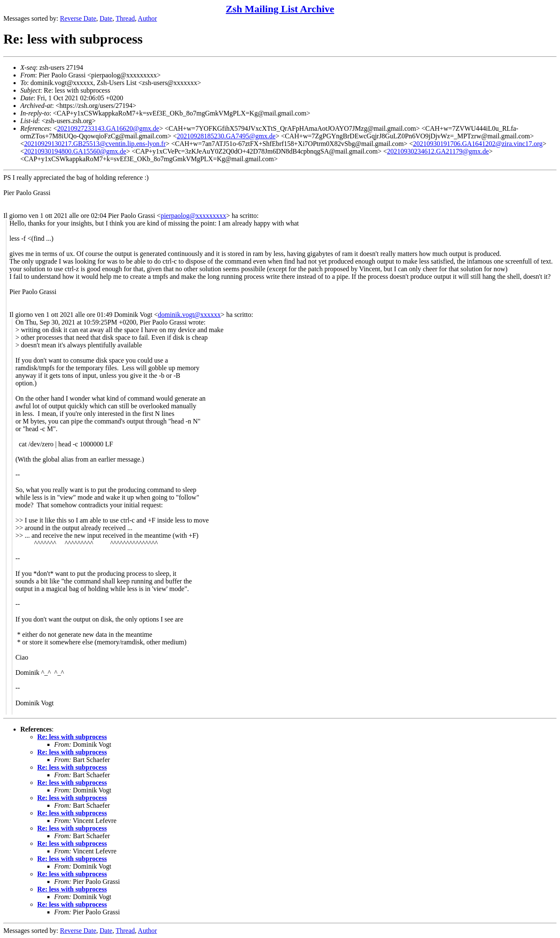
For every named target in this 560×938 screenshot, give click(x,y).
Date (106, 18)
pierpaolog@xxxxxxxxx (194, 216)
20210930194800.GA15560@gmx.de (75, 151)
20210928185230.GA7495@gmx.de (226, 136)
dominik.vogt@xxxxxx (189, 315)
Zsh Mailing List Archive (280, 9)
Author (147, 18)
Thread (125, 18)
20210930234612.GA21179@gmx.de (438, 151)
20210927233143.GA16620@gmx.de (108, 128)
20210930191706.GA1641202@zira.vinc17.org (478, 144)
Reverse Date (78, 18)
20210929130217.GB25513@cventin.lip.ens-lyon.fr (95, 144)
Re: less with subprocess (72, 737)
